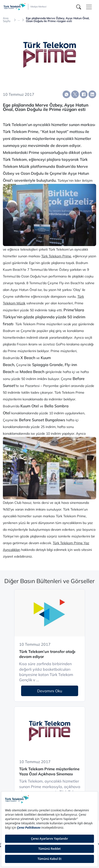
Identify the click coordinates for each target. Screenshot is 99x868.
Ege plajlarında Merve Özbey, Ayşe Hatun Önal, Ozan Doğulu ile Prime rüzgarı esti (58, 20)
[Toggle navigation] (89, 7)
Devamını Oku (50, 691)
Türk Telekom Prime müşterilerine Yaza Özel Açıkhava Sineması (49, 771)
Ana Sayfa (7, 20)
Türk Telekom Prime (56, 256)
